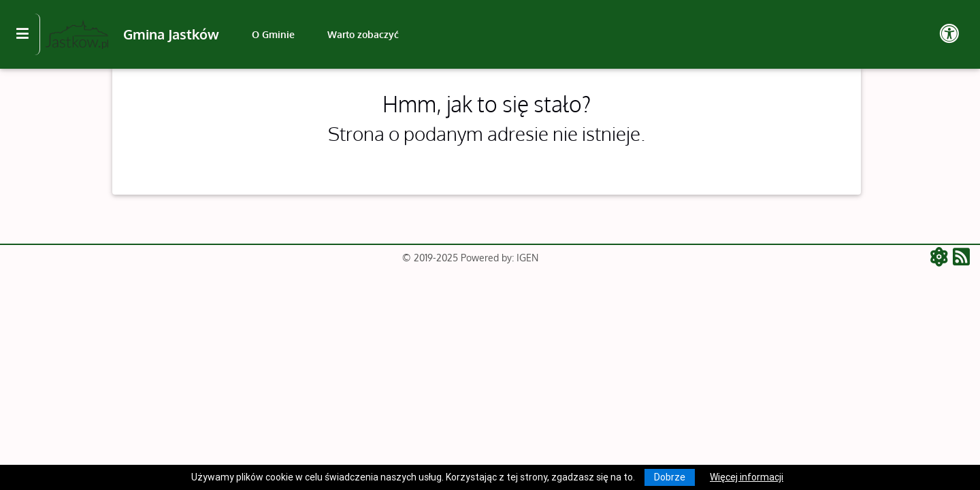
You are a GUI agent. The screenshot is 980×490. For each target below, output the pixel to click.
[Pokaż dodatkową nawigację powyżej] (949, 34)
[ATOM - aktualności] (942, 258)
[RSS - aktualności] (961, 258)
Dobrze (670, 477)
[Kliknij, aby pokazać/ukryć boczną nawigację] (28, 34)
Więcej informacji (747, 477)
